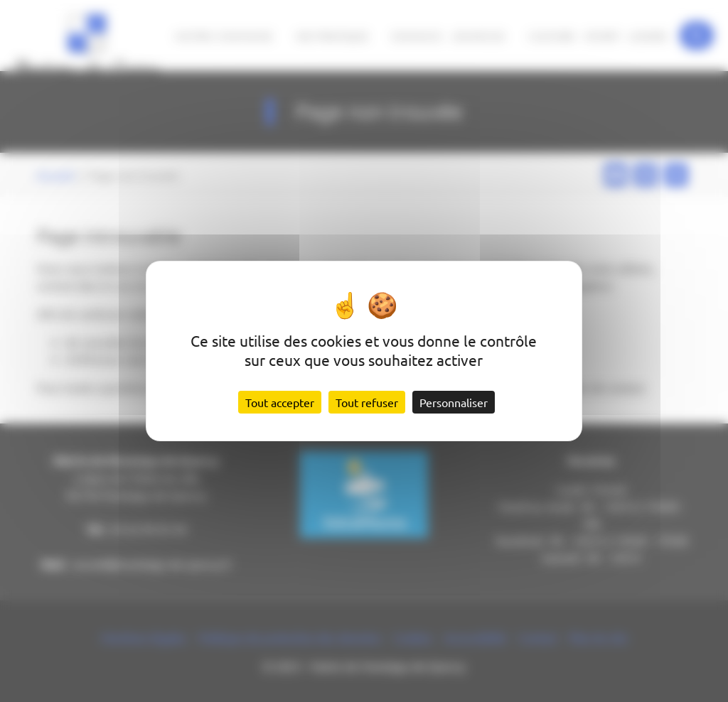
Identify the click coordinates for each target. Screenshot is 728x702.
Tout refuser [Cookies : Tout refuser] (367, 402)
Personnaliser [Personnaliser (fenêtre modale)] (454, 402)
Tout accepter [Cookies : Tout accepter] (280, 402)
